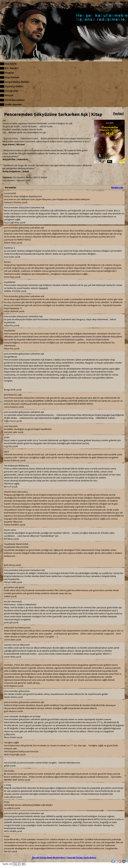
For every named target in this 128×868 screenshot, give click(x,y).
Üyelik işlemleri (13, 104)
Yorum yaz (117, 187)
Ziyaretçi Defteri (14, 86)
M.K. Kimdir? (12, 68)
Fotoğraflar (12, 91)
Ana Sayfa (11, 64)
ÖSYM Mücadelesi (15, 100)
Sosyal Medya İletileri (17, 82)
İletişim (9, 95)
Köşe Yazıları (12, 77)
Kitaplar (9, 73)
